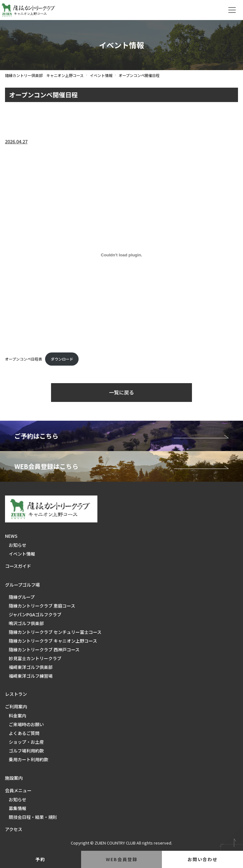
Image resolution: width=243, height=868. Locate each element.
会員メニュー (18, 790)
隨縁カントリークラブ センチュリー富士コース (55, 632)
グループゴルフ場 (22, 585)
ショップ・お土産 (26, 742)
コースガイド (18, 566)
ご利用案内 (16, 706)
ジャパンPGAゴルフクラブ (35, 614)
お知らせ (18, 545)
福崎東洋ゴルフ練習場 (31, 676)
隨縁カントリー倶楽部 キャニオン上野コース (44, 75)
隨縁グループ (22, 597)
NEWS (11, 536)
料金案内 (18, 716)
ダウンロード (62, 359)
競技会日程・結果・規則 (33, 817)
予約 (40, 859)
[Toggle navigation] (232, 10)
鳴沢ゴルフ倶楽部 (26, 623)
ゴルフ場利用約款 (26, 751)
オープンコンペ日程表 (24, 359)
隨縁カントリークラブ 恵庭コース (42, 606)
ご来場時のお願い (26, 724)
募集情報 (18, 808)
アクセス (14, 829)
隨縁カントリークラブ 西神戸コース (44, 650)
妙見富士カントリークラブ (35, 658)
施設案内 (14, 778)
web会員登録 (122, 859)
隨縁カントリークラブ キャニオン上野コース (53, 641)
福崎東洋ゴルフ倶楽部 (31, 667)
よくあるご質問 (24, 733)
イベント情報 (101, 75)
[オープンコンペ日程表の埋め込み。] (121, 255)
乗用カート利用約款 (28, 759)
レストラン (16, 694)
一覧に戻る (121, 392)
